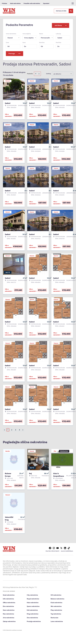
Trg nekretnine (56, 613)
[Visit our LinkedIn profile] (65, 547)
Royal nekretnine (33, 598)
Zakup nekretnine (9, 620)
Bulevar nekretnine (57, 598)
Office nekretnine (9, 601)
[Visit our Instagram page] (54, 547)
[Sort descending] (39, 73)
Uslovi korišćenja (67, 550)
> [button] (23, 429)
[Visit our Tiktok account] (69, 547)
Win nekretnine (56, 605)
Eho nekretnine (8, 605)
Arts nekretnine (9, 616)
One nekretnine (32, 616)
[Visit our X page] (61, 547)
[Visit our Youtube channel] (58, 547)
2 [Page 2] (12, 429)
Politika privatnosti (52, 550)
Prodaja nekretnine (34, 620)
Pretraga (15, 52)
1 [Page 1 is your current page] (8, 429)
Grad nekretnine (9, 594)
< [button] (4, 429)
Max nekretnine (8, 613)
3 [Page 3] (16, 429)
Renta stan (54, 616)
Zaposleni (46, 3)
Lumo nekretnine (57, 620)
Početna (4, 3)
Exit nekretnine (32, 609)
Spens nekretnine (33, 605)
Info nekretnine (8, 598)
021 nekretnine (56, 594)
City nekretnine (32, 594)
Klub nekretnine (56, 601)
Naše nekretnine (15, 3)
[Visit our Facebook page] (50, 547)
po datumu (57, 73)
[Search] (71, 11)
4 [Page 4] (19, 429)
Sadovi (60, 37)
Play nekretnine (56, 609)
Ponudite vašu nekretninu (32, 3)
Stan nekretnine (9, 609)
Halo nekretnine (33, 601)
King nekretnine (33, 613)
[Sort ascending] (36, 73)
